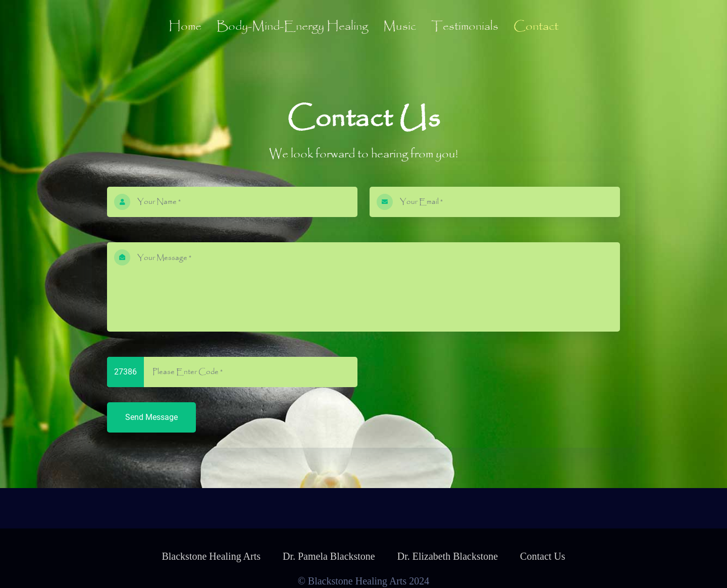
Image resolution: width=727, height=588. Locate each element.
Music (400, 27)
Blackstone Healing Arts (211, 556)
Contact (536, 27)
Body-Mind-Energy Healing (292, 27)
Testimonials (465, 27)
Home (185, 27)
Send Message (151, 417)
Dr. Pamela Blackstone (329, 556)
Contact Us (542, 556)
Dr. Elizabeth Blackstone (448, 556)
